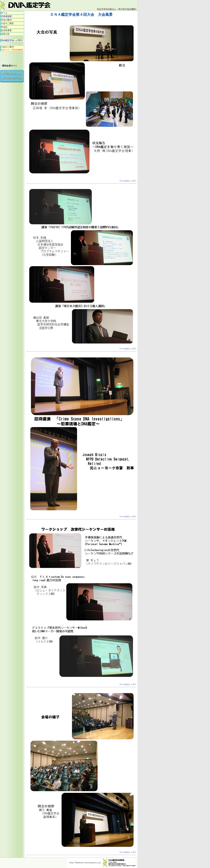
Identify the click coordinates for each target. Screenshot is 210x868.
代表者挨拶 (6, 16)
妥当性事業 (6, 30)
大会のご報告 (7, 23)
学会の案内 (6, 20)
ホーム (4, 13)
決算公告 (5, 34)
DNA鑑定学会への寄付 (12, 40)
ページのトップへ (128, 181)
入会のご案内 (12, 48)
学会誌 (4, 27)
